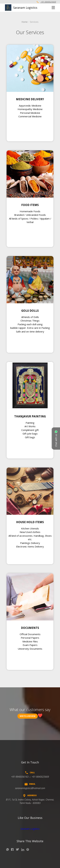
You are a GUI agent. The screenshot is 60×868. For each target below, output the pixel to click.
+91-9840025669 (46, 2)
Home (25, 22)
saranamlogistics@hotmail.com (30, 788)
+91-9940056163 (20, 777)
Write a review (28, 716)
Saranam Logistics (30, 829)
